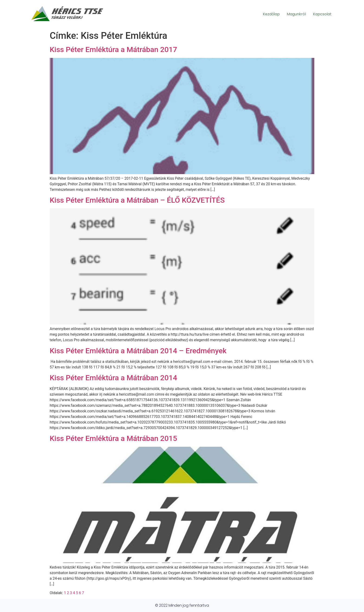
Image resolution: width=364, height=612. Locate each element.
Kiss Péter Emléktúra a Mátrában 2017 (113, 50)
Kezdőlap (271, 14)
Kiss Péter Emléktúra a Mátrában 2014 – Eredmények (138, 351)
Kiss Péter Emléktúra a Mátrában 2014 (113, 378)
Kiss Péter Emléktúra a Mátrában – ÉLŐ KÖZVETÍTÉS (137, 200)
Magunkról (296, 14)
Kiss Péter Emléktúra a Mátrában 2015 (113, 438)
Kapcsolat (322, 14)
